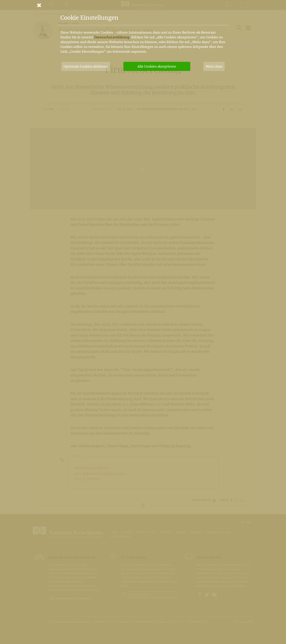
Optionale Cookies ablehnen (86, 66)
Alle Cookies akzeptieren (157, 66)
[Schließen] (143, 5)
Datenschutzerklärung (112, 37)
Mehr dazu (214, 66)
